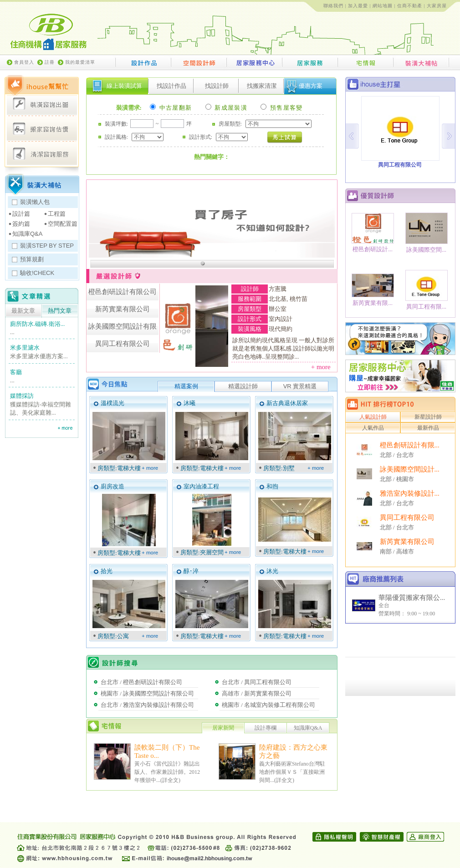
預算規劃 (32, 259)
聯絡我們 (333, 6)
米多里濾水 (25, 348)
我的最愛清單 (80, 62)
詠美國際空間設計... (410, 469)
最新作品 (428, 428)
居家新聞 (223, 728)
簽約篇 (21, 224)
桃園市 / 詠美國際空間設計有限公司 (147, 693)
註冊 (50, 62)
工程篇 (57, 214)
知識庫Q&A (27, 234)
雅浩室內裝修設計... (410, 493)
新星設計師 (428, 417)
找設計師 (217, 86)
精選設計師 (243, 386)
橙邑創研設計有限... (410, 445)
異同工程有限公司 (407, 518)
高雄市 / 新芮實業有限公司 (257, 693)
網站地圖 (383, 6)
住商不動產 (410, 6)
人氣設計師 (373, 417)
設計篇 (21, 214)
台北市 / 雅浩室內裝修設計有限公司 (147, 705)
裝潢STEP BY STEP (47, 246)
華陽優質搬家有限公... (412, 598)
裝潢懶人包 (35, 202)
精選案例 (186, 386)
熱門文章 (60, 311)
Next (448, 136)
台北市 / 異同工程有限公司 (257, 682)
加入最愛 (358, 6)
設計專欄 (266, 728)
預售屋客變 (281, 108)
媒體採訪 (22, 396)
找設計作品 (171, 86)
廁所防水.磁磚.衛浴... (37, 324)
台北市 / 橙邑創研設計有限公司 (141, 682)
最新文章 (23, 311)
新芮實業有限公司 (407, 542)
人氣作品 (373, 428)
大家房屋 (437, 6)
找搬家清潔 (262, 86)
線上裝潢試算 (124, 86)
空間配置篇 (63, 224)
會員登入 (24, 62)
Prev (352, 136)
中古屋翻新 (171, 108)
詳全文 (170, 780)
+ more (323, 367)
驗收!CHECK (37, 273)
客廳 (16, 372)
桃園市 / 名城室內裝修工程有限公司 (268, 705)
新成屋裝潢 (226, 108)
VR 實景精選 (300, 386)
